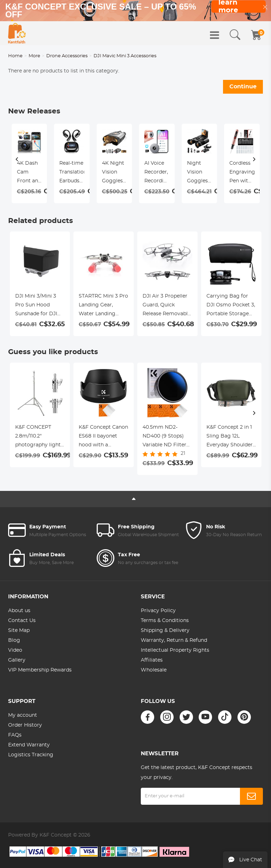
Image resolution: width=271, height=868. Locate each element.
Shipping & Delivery (165, 631)
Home (15, 56)
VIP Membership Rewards (40, 670)
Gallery (17, 660)
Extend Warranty (29, 745)
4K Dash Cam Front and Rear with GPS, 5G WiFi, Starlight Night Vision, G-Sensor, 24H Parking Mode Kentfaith (29, 173)
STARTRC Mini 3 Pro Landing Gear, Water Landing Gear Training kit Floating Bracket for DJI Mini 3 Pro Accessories (103, 306)
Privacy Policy (158, 611)
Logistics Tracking (31, 755)
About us (19, 611)
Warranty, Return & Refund (174, 640)
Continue (243, 87)
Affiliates (152, 660)
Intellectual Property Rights (175, 650)
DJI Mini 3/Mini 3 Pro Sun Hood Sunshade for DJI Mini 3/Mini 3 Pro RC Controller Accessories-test (36, 306)
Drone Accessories (67, 56)
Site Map (19, 631)
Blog (14, 640)
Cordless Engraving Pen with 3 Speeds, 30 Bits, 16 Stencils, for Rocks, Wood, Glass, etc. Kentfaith (242, 173)
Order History (25, 725)
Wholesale (154, 670)
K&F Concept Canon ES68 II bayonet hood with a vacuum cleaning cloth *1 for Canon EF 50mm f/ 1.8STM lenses (103, 437)
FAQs (15, 735)
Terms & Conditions (165, 621)
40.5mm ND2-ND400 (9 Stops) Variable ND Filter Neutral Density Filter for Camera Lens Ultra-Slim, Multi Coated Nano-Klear (167, 437)
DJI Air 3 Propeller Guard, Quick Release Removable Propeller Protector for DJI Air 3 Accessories (167, 306)
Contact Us (22, 621)
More (34, 56)
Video (15, 650)
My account (23, 715)
